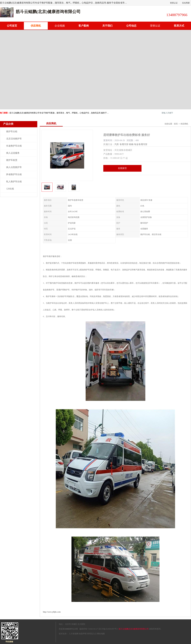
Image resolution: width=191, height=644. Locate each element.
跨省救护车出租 (14, 174)
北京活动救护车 (14, 139)
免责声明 (83, 634)
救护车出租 (12, 132)
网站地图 (101, 634)
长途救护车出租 (14, 146)
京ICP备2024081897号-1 (108, 629)
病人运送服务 (13, 153)
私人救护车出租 (14, 182)
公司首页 (12, 26)
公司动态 (131, 26)
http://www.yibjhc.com (52, 612)
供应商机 (36, 26)
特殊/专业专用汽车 (138, 144)
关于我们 (107, 26)
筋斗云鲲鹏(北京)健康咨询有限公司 (134, 629)
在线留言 (122, 168)
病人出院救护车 (14, 167)
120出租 (10, 189)
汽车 (117, 144)
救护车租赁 (12, 160)
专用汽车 (124, 144)
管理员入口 (92, 634)
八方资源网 (74, 634)
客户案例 (84, 26)
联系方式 (179, 26)
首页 (176, 124)
